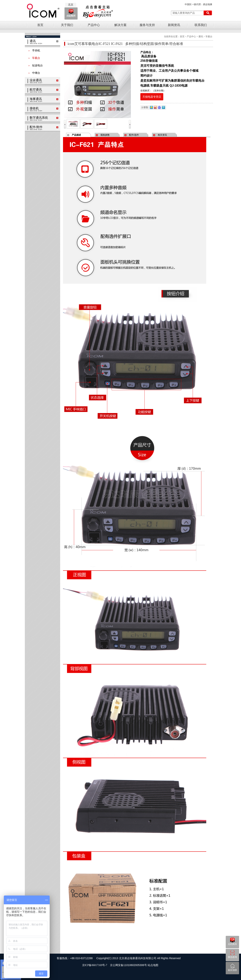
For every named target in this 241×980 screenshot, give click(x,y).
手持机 (34, 51)
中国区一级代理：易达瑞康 (198, 4)
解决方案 (121, 25)
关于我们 (67, 25)
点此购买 (232, 944)
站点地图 (153, 965)
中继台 (34, 73)
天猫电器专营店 (152, 97)
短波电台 (36, 65)
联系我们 (201, 25)
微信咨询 (232, 957)
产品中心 (94, 25)
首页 (40, 25)
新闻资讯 (174, 25)
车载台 (34, 58)
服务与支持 (147, 25)
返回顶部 (232, 970)
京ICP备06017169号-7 (95, 965)
